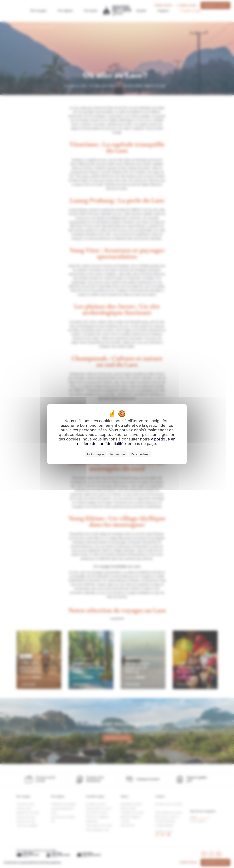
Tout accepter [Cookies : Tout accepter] (95, 454)
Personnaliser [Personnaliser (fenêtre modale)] (140, 454)
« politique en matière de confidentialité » (126, 441)
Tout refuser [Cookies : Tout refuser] (117, 454)
